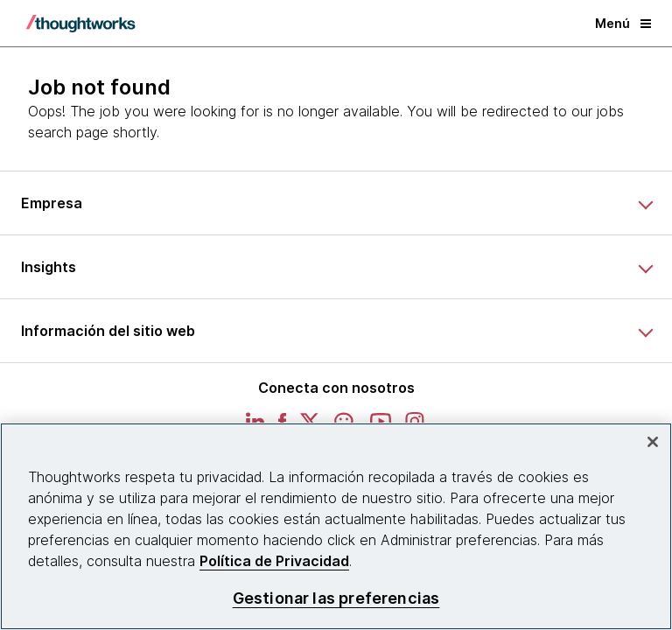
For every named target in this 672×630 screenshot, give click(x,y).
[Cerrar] (653, 442)
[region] (336, 526)
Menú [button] (623, 23)
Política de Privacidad (274, 561)
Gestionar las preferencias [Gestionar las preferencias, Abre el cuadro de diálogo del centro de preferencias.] (336, 598)
